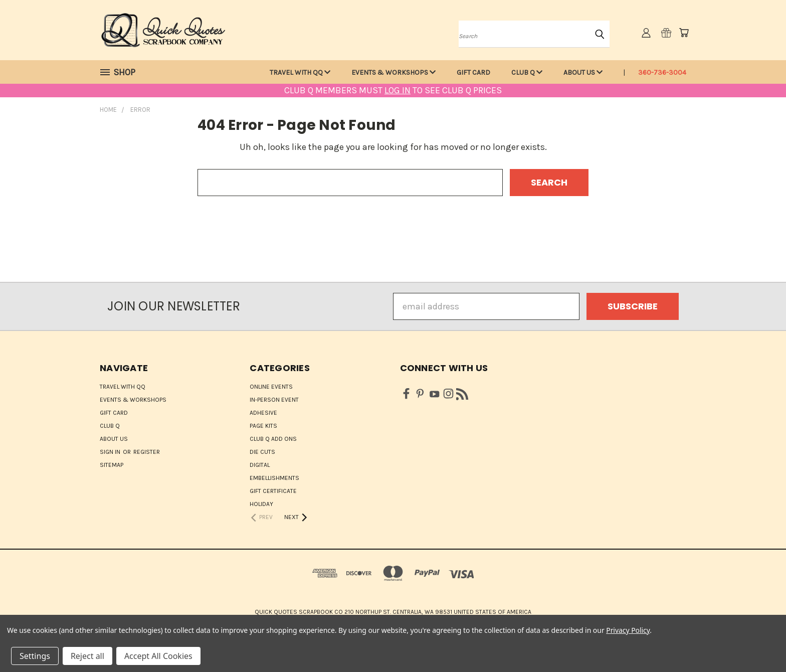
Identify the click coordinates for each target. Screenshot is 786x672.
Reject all (87, 656)
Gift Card (473, 72)
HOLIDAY (261, 504)
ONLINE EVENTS (271, 387)
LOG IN (398, 90)
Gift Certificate (273, 491)
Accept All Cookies (158, 656)
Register (147, 452)
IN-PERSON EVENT (274, 400)
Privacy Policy (628, 630)
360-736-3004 (662, 72)
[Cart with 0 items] (684, 33)
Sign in (111, 452)
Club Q (527, 72)
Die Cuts (262, 452)
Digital (260, 465)
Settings (35, 656)
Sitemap (112, 465)
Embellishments (274, 478)
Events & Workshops (394, 72)
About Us (583, 72)
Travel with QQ (300, 72)
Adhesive (263, 413)
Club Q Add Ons (273, 439)
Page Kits (263, 426)
